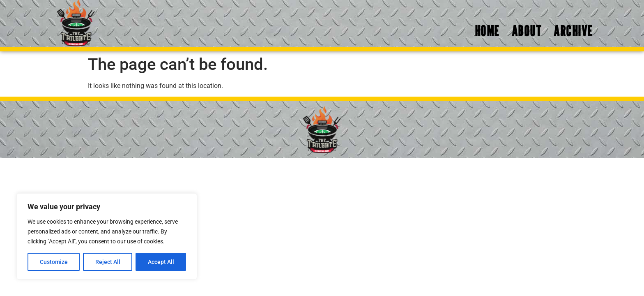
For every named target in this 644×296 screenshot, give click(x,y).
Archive (573, 31)
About (527, 31)
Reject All (108, 262)
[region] (107, 236)
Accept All (161, 262)
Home (487, 31)
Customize (54, 262)
